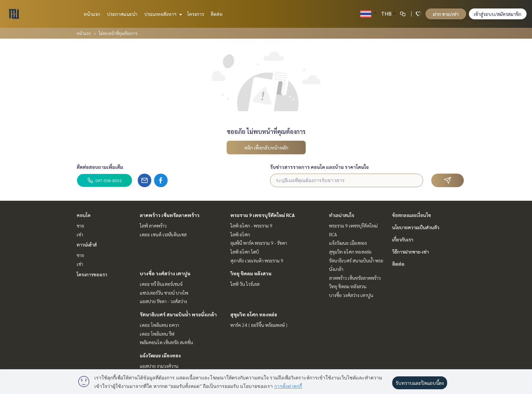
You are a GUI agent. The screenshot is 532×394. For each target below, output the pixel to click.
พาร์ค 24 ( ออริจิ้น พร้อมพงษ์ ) (259, 325)
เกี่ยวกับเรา (403, 239)
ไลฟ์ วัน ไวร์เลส (245, 284)
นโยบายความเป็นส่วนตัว (416, 227)
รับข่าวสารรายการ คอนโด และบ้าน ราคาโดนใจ (319, 167)
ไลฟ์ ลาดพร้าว (153, 225)
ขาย (80, 225)
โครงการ (196, 14)
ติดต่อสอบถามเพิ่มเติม (100, 167)
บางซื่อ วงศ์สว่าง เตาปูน (165, 273)
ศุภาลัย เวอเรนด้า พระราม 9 (257, 260)
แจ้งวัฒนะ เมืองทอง (160, 355)
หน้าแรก (92, 14)
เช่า (80, 234)
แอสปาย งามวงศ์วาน (159, 366)
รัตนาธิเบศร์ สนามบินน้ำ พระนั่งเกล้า (178, 314)
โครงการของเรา (92, 274)
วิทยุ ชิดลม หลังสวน (251, 273)
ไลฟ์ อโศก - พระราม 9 (251, 225)
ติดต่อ (217, 14)
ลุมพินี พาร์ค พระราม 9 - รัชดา (259, 243)
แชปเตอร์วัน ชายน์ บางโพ (164, 293)
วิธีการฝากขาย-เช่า (411, 252)
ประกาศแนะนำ (122, 14)
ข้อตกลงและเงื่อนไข (412, 215)
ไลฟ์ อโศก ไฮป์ (245, 252)
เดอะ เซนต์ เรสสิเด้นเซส (163, 234)
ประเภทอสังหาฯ (162, 14)
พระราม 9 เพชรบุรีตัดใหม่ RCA (263, 215)
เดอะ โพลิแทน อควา (159, 325)
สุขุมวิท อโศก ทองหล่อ (254, 314)
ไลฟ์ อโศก (240, 234)
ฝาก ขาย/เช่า (446, 14)
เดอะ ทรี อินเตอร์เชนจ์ (161, 284)
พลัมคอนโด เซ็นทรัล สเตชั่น (166, 342)
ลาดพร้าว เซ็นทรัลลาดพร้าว (170, 215)
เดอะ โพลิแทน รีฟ (157, 334)
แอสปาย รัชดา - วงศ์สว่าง (163, 301)
